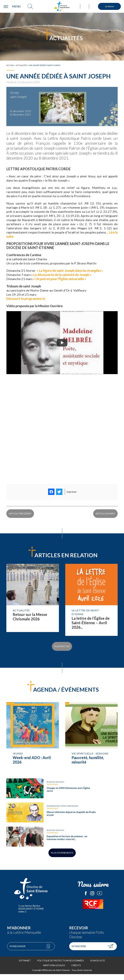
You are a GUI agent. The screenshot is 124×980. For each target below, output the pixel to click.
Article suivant (105, 516)
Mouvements (94, 6)
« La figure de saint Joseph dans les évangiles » (70, 271)
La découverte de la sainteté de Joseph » (62, 275)
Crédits (76, 971)
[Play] (62, 343)
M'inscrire (79, 952)
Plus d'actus (62, 648)
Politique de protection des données (60, 966)
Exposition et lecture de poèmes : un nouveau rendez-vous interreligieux (33, 840)
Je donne (109, 6)
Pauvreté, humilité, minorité (92, 735)
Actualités (21, 65)
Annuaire (85, 6)
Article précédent (20, 516)
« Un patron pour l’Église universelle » (60, 279)
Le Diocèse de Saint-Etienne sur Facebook (86, 899)
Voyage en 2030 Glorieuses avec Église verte (33, 786)
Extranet (25, 966)
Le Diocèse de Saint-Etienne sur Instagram (92, 899)
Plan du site (98, 966)
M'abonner (18, 952)
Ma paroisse (76, 6)
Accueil (10, 65)
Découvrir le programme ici (26, 299)
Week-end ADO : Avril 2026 (33, 735)
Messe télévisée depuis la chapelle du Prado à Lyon (33, 813)
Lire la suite (33, 603)
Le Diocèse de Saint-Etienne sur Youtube (100, 899)
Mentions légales (54, 971)
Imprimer (72, 492)
